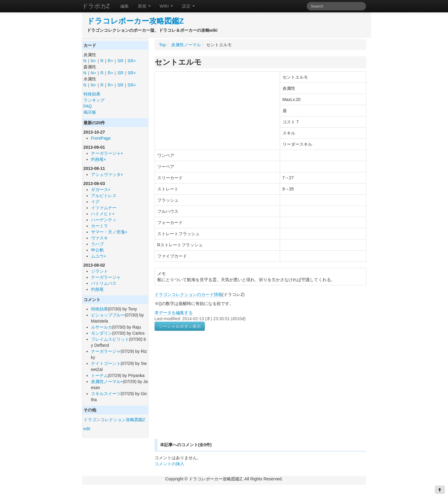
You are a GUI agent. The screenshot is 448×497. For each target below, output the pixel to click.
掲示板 (90, 112)
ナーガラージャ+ (107, 153)
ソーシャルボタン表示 (180, 326)
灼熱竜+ (99, 159)
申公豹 (97, 250)
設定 (188, 6)
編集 (125, 6)
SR (120, 61)
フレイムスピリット (110, 339)
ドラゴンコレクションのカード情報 (188, 294)
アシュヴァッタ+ (107, 174)
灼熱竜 (97, 289)
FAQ (88, 106)
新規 (144, 6)
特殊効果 (92, 94)
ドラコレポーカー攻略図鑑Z (135, 21)
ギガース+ (101, 190)
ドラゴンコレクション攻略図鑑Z (114, 420)
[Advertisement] (205, 392)
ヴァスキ (100, 238)
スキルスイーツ (106, 394)
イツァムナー (104, 208)
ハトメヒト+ (103, 214)
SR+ (132, 61)
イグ (95, 202)
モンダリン (102, 333)
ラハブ (97, 244)
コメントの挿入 (169, 464)
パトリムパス (104, 283)
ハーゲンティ (104, 220)
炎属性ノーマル (186, 45)
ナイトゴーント (106, 363)
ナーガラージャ (106, 277)
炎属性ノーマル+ (107, 382)
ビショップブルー (108, 315)
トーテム (100, 375)
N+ (93, 61)
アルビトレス (104, 196)
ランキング (94, 100)
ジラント (100, 271)
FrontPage (101, 138)
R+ (110, 61)
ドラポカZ (96, 6)
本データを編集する (174, 313)
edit (87, 429)
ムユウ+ (99, 256)
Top (163, 45)
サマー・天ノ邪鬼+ (109, 232)
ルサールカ (102, 327)
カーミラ (100, 226)
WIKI (166, 6)
